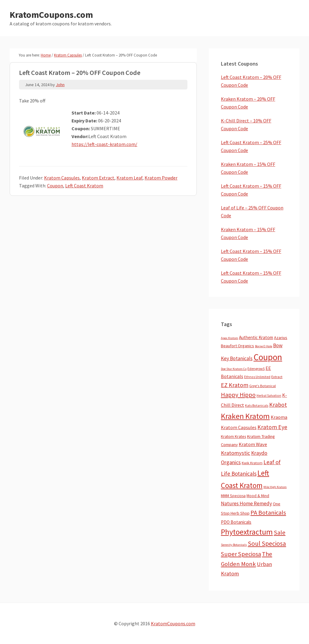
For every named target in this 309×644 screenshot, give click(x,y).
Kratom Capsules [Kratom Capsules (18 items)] (239, 427)
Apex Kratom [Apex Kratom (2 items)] (229, 338)
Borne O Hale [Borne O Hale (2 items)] (264, 346)
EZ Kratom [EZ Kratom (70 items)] (235, 385)
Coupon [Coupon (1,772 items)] (268, 357)
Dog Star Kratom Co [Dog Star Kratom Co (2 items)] (234, 369)
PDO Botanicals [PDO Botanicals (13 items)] (236, 522)
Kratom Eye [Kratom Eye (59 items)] (272, 427)
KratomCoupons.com (51, 15)
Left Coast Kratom (84, 186)
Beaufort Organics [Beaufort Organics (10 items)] (237, 346)
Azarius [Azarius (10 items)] (281, 338)
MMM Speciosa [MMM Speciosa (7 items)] (233, 496)
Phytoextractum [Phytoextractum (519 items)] (247, 532)
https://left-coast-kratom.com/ (104, 144)
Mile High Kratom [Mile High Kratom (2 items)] (275, 487)
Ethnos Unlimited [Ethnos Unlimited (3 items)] (257, 377)
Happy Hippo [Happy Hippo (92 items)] (238, 395)
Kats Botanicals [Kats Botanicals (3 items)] (257, 406)
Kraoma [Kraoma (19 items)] (279, 417)
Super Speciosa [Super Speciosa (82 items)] (241, 554)
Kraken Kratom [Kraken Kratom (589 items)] (245, 416)
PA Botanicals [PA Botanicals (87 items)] (268, 513)
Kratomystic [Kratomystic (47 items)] (236, 453)
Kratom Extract (98, 178)
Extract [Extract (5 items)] (277, 377)
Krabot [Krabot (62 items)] (278, 405)
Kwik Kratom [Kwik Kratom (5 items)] (252, 463)
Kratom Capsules (62, 178)
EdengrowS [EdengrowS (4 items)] (256, 369)
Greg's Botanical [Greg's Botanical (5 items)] (263, 386)
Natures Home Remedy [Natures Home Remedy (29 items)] (246, 503)
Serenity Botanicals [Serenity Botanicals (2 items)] (234, 545)
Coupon (55, 186)
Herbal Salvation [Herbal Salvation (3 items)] (269, 396)
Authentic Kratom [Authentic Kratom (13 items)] (256, 337)
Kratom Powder (161, 178)
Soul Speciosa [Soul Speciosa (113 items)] (267, 544)
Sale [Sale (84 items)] (280, 532)
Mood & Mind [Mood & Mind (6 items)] (258, 496)
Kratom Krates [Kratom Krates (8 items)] (233, 436)
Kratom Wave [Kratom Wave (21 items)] (253, 444)
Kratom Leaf (129, 178)
